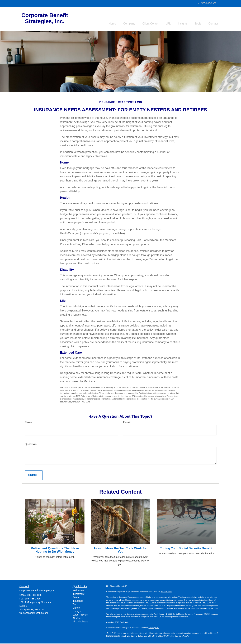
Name (29, 423)
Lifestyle (77, 612)
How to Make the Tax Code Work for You (120, 551)
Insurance (78, 601)
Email (127, 423)
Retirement (78, 591)
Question (31, 445)
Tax (74, 605)
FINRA (151, 628)
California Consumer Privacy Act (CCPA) (193, 614)
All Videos (78, 619)
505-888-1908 (207, 3)
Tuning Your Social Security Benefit (186, 549)
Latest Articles (80, 615)
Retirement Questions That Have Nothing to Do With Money (55, 551)
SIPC (157, 628)
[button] (122, 19)
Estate (76, 598)
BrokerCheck (166, 592)
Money (76, 608)
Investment (78, 594)
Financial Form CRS (119, 587)
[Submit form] (34, 476)
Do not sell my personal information (173, 617)
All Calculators (80, 622)
